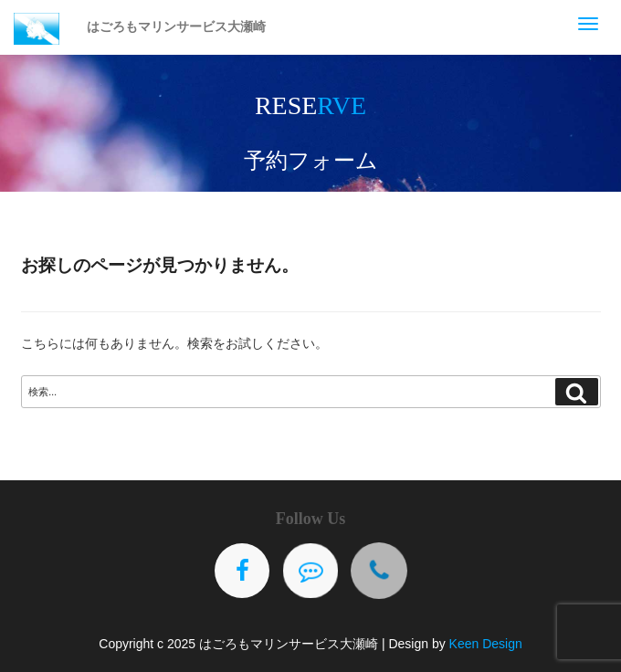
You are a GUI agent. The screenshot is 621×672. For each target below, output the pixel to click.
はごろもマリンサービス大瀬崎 (176, 26)
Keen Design (486, 644)
